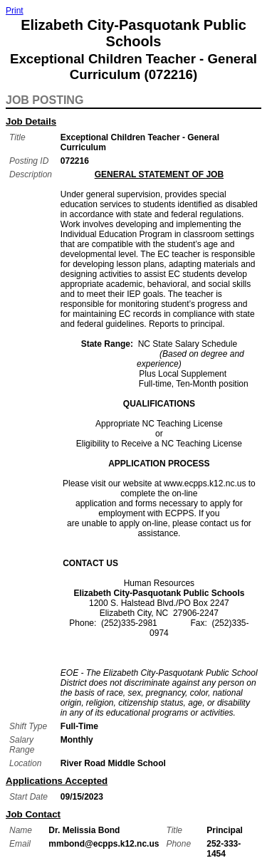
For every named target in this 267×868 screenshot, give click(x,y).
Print (15, 11)
